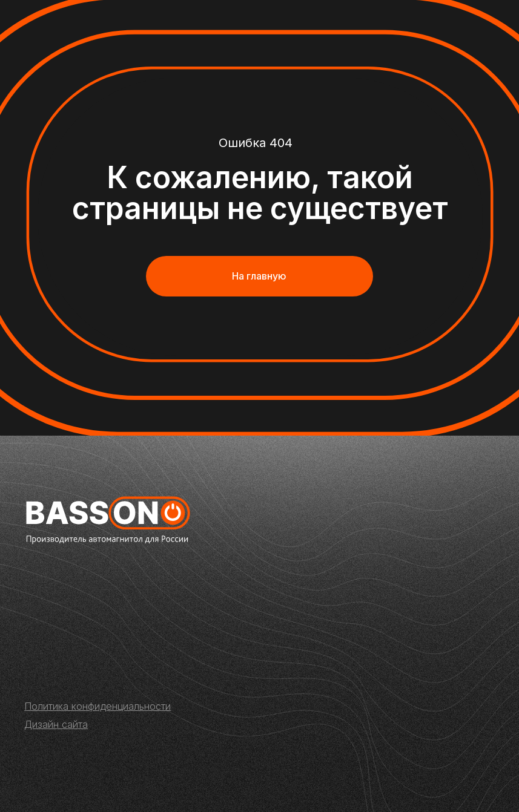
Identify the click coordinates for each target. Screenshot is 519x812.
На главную (259, 276)
